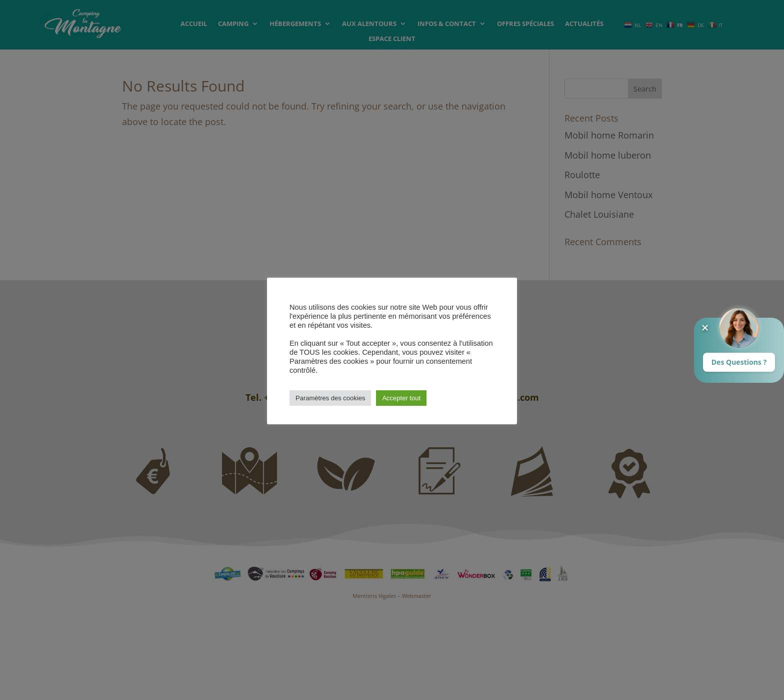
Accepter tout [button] (401, 398)
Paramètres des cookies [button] (330, 398)
